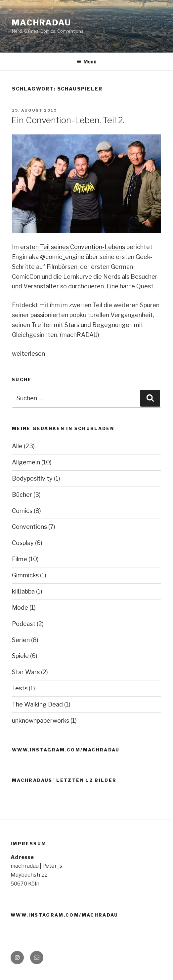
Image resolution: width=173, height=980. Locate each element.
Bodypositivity (32, 478)
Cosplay (23, 543)
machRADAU (42, 23)
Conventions (29, 527)
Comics (22, 511)
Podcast (24, 624)
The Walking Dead (37, 704)
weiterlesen (28, 354)
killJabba (23, 591)
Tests (20, 688)
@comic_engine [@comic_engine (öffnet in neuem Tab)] (62, 257)
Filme (20, 559)
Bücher (22, 495)
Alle (17, 446)
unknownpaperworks (41, 721)
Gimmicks (25, 575)
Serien (21, 640)
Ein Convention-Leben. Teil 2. (68, 120)
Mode (20, 608)
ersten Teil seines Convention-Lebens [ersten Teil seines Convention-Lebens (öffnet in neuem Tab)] (73, 247)
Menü (86, 62)
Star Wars (26, 672)
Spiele (20, 656)
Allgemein (26, 462)
